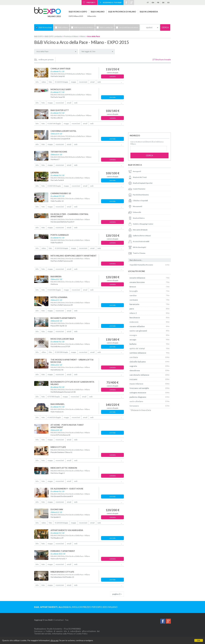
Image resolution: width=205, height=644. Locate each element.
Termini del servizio (43, 634)
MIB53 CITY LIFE (58, 447)
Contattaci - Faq (61, 620)
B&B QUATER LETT (60, 110)
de (163, 2)
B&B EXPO (39, 36)
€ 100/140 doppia (54, 124)
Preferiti (91, 2)
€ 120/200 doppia (61, 523)
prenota (113, 97)
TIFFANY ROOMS (59, 152)
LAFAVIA (55, 172)
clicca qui (54, 640)
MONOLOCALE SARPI (61, 89)
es (168, 2)
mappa (74, 82)
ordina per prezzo (46, 59)
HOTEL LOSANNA (59, 297)
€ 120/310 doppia (61, 248)
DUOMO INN (57, 509)
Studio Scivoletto (55, 629)
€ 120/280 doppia (54, 290)
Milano (83, 36)
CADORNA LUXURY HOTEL (63, 131)
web (99, 82)
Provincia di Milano (71, 36)
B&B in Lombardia (149, 12)
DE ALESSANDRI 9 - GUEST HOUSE (67, 489)
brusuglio (134, 291)
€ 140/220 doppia (54, 417)
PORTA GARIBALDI (60, 235)
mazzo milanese (136, 384)
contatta (113, 76)
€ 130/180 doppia (61, 352)
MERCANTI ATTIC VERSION (64, 468)
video (44, 82)
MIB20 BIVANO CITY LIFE (62, 572)
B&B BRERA (56, 276)
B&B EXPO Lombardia (53, 36)
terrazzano (134, 406)
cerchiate (134, 357)
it (148, 2)
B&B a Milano (98, 12)
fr (158, 2)
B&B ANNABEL (58, 404)
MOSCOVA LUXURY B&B (62, 339)
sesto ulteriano (136, 401)
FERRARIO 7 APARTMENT (63, 551)
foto (50, 82)
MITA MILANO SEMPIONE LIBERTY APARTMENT (74, 256)
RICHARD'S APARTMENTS (63, 318)
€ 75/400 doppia (54, 397)
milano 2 (133, 313)
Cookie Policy (81, 634)
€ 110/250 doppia (61, 82)
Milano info (92, 16)
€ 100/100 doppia (54, 186)
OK (199, 640)
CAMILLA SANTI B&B (60, 69)
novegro (133, 335)
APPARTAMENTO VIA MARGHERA (67, 530)
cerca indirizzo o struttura (129, 27)
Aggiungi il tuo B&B (112, 2)
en (153, 2)
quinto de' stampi (137, 348)
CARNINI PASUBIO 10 (61, 193)
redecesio (134, 322)
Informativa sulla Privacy (63, 634)
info (37, 82)
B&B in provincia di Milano (122, 12)
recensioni (83, 82)
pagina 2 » (117, 594)
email (92, 82)
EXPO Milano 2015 (76, 16)
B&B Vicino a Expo (78, 12)
